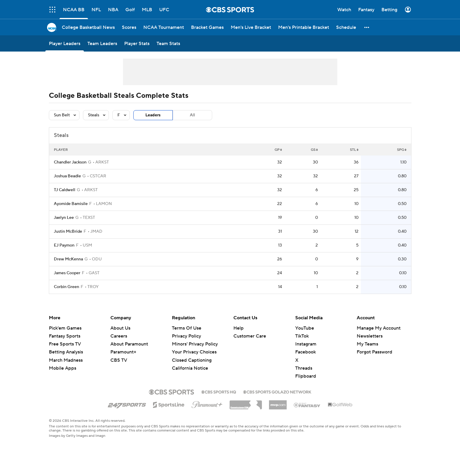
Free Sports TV (65, 344)
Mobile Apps (63, 368)
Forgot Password (375, 352)
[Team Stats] (168, 43)
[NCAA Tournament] (164, 27)
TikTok (302, 336)
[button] (367, 27)
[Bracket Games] (207, 27)
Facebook (305, 352)
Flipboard (306, 376)
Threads (304, 368)
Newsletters (370, 336)
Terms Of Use (187, 328)
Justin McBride (68, 232)
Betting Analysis (66, 352)
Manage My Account (379, 328)
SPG (402, 150)
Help (239, 328)
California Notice (190, 368)
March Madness (66, 360)
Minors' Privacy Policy (195, 344)
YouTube (305, 328)
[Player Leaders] (65, 43)
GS (314, 150)
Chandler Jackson (70, 162)
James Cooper (67, 273)
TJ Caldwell (65, 190)
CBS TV (119, 360)
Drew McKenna (68, 259)
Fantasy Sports (65, 336)
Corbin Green (67, 287)
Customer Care (250, 336)
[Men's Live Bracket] (251, 27)
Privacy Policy (186, 336)
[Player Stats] (137, 43)
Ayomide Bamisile (71, 204)
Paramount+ (123, 352)
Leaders (153, 115)
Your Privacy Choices (194, 352)
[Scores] (129, 27)
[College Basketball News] (88, 27)
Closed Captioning (192, 360)
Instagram (306, 344)
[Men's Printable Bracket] (304, 27)
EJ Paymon (64, 245)
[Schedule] (346, 27)
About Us (120, 328)
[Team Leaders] (102, 43)
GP (278, 150)
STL (354, 150)
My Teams (367, 344)
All (192, 115)
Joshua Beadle (67, 176)
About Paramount (129, 344)
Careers (119, 336)
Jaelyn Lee (64, 218)
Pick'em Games (65, 328)
